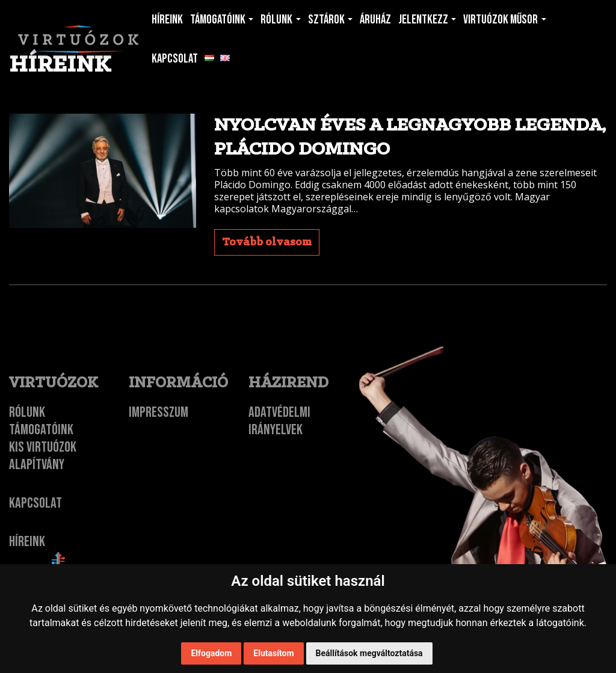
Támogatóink (41, 430)
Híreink (27, 542)
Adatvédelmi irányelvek (279, 421)
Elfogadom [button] (211, 653)
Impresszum (159, 412)
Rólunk (27, 412)
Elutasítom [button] (273, 653)
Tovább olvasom (267, 242)
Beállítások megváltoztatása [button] (369, 653)
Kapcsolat (35, 503)
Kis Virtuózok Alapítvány (43, 456)
